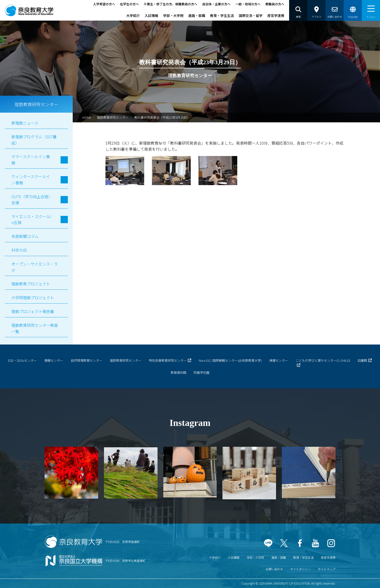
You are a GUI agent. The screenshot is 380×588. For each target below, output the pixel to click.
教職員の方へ (275, 4)
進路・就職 (197, 16)
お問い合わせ (274, 569)
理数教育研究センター (113, 117)
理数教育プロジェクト (31, 284)
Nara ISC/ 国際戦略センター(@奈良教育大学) (230, 360)
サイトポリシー (301, 569)
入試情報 (151, 16)
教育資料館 (178, 372)
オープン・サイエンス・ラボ (35, 267)
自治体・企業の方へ (216, 4)
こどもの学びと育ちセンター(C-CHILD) (323, 360)
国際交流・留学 (251, 16)
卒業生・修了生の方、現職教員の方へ (170, 4)
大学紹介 (133, 16)
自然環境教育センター (87, 360)
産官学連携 (276, 16)
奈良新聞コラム (25, 236)
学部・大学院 (173, 16)
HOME (87, 117)
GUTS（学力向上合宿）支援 (31, 200)
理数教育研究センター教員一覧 (35, 328)
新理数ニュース (25, 123)
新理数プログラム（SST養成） (34, 140)
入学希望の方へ (104, 4)
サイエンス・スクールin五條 (31, 220)
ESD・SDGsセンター (22, 360)
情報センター (54, 360)
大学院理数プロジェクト (33, 298)
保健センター (279, 360)
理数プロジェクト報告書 (33, 311)
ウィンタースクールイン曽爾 (31, 180)
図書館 (362, 360)
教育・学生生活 (222, 16)
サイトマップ (327, 569)
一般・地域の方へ (248, 4)
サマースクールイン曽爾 (31, 160)
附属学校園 (202, 372)
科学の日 (19, 250)
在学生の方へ (129, 4)
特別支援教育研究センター (168, 360)
